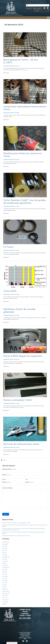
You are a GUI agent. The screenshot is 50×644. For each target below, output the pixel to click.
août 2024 (5, 546)
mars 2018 (5, 578)
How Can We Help (7, 488)
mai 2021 (4, 563)
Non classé (16, 66)
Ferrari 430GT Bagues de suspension (23, 356)
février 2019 (5, 576)
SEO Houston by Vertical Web (25, 638)
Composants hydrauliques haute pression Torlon (25, 108)
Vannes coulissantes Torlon (18, 400)
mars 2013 (5, 598)
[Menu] (48, 18)
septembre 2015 (6, 593)
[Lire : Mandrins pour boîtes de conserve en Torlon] (25, 138)
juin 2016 (4, 585)
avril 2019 (5, 572)
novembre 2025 (6, 542)
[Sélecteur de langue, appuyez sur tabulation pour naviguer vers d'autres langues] (42, 11)
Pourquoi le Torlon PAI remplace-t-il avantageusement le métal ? (17, 523)
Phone (7, 482)
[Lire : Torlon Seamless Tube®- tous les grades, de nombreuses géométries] (25, 185)
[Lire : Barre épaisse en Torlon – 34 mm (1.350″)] (25, 44)
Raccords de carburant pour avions (21, 444)
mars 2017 (5, 583)
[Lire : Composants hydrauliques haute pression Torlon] (25, 91)
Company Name (9, 469)
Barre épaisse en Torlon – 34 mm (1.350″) (21, 61)
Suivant (5, 460)
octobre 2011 (5, 600)
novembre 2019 (6, 568)
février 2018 (5, 580)
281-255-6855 (25, 618)
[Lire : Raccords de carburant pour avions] (25, 429)
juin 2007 (4, 604)
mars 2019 (5, 574)
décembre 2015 (6, 591)
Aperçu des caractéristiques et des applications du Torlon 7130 (16, 536)
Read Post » (6, 73)
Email (29, 482)
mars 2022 (5, 559)
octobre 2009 (5, 602)
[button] (25, 622)
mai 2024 (4, 553)
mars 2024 (5, 555)
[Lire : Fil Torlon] (25, 232)
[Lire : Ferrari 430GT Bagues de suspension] (25, 341)
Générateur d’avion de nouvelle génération (19, 310)
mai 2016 (4, 587)
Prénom (4, 479)
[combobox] (38, 5)
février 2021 (5, 566)
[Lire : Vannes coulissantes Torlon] (25, 385)
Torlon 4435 (10, 291)
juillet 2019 (5, 570)
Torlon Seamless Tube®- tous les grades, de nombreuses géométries (25, 201)
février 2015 (5, 595)
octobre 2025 (5, 544)
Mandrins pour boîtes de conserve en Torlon (22, 155)
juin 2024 (4, 550)
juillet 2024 (5, 548)
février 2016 (5, 589)
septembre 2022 (6, 557)
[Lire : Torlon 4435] (25, 276)
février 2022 (5, 561)
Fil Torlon (8, 247)
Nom (27, 479)
